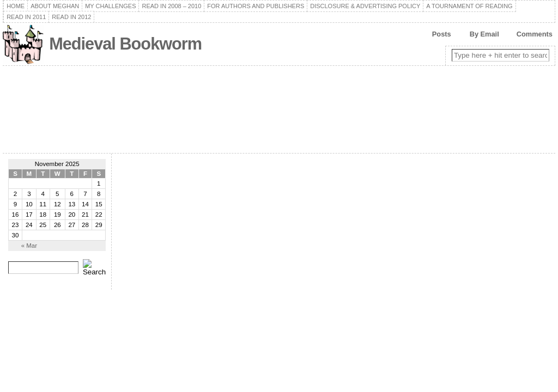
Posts (442, 34)
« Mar (29, 246)
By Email (484, 34)
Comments (535, 34)
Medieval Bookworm (125, 44)
